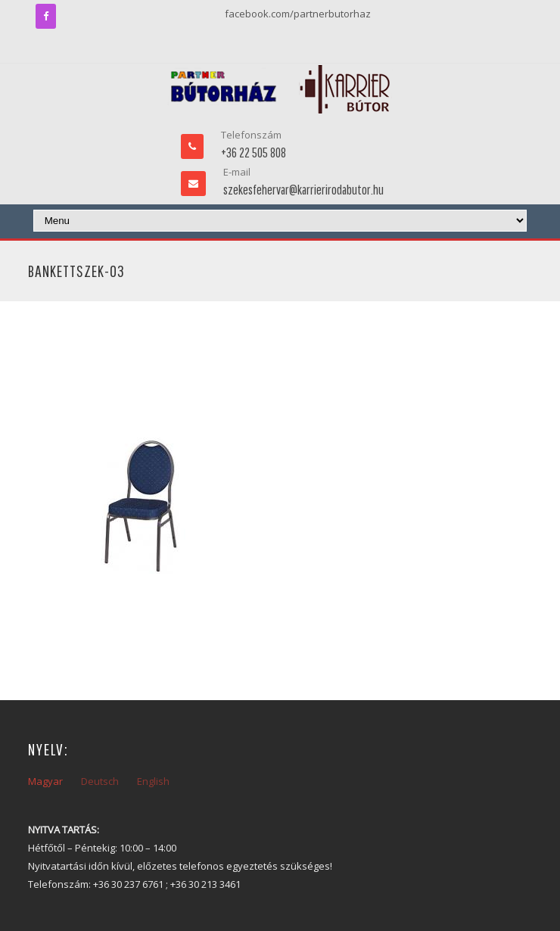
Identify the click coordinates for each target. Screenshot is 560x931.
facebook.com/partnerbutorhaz (298, 14)
